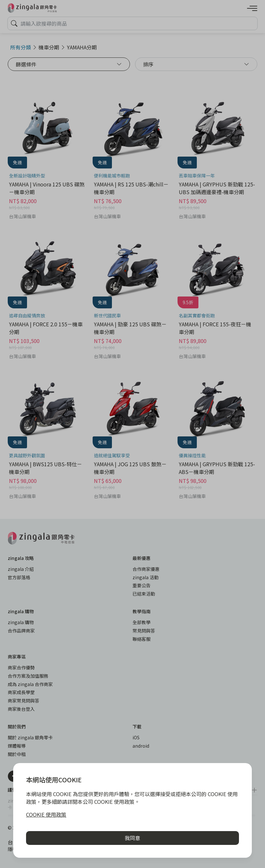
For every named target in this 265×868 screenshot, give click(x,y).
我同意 (132, 838)
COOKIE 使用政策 (46, 814)
